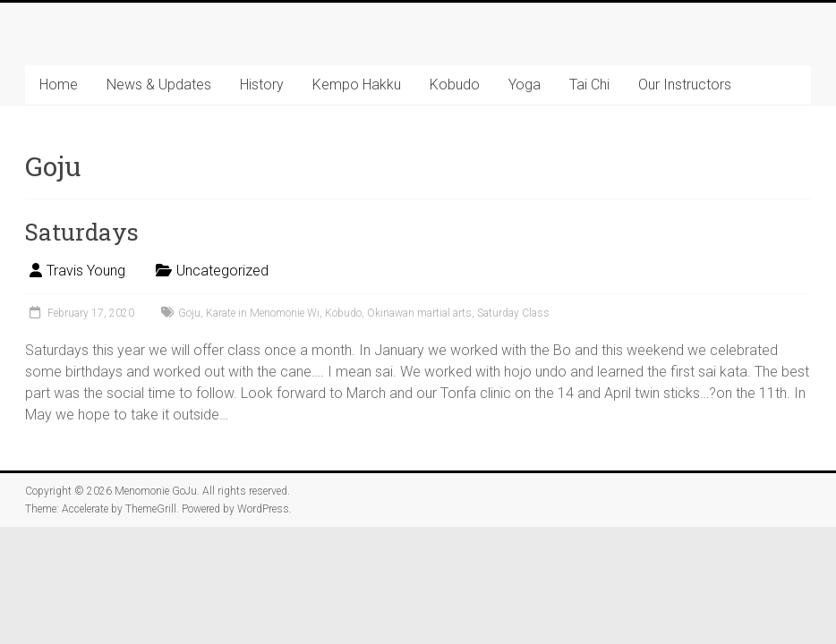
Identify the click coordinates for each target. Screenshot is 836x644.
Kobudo (455, 85)
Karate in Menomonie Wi (263, 313)
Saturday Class (513, 313)
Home (59, 85)
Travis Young (86, 271)
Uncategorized (222, 271)
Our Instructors (685, 85)
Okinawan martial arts (419, 313)
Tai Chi (589, 85)
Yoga (525, 85)
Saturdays (82, 232)
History (262, 85)
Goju (189, 313)
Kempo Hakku (357, 85)
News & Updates (159, 85)
